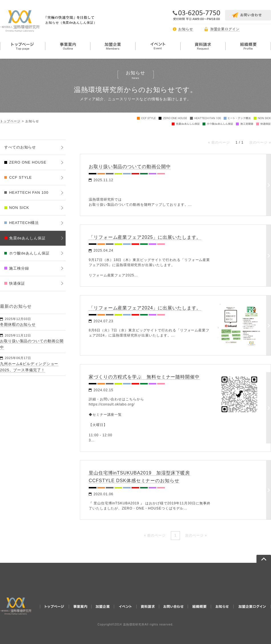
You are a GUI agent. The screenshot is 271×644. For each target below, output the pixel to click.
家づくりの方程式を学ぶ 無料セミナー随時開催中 (144, 377)
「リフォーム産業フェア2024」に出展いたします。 (145, 308)
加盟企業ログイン (225, 29)
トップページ (10, 121)
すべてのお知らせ (20, 147)
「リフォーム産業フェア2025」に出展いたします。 (145, 237)
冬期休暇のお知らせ (18, 324)
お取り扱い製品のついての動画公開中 (130, 167)
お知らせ (186, 29)
